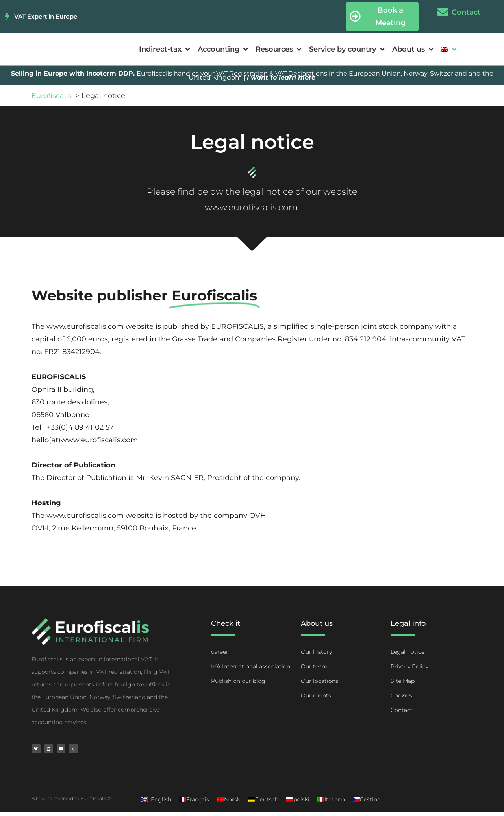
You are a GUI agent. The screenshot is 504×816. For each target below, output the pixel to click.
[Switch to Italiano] (331, 803)
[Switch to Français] (194, 803)
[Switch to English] (156, 803)
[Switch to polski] (298, 803)
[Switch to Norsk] (229, 803)
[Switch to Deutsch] (263, 803)
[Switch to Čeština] (367, 803)
